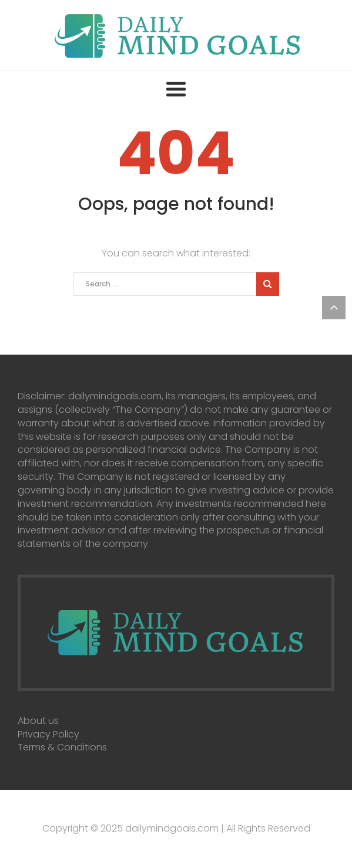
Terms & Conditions (62, 747)
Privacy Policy (48, 734)
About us (38, 721)
